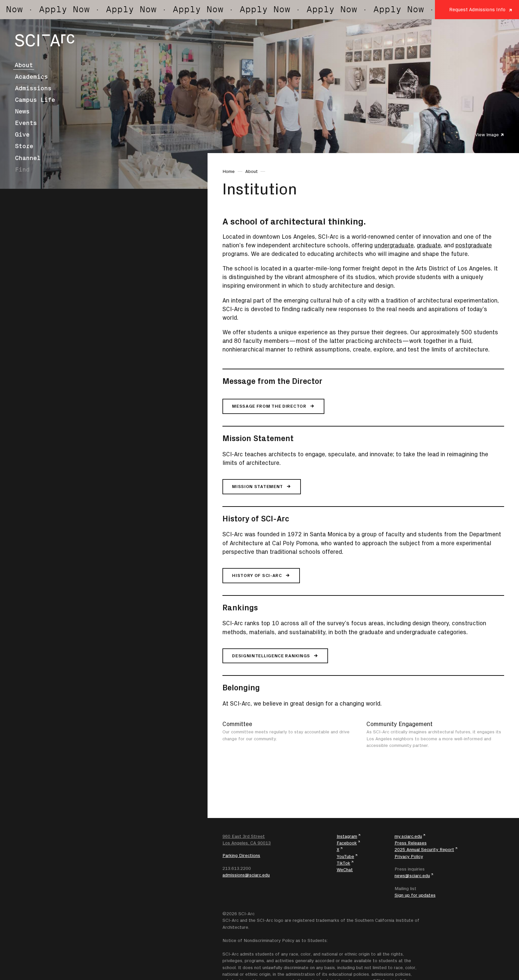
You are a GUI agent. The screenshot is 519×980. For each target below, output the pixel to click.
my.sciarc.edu (408, 836)
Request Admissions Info (477, 9)
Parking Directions (241, 855)
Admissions (33, 88)
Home (229, 171)
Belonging (241, 687)
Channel (28, 158)
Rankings (240, 607)
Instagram (347, 836)
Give (22, 135)
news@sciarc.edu (412, 876)
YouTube (345, 856)
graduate (429, 245)
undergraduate (394, 245)
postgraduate (474, 245)
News (22, 111)
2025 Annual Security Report (424, 849)
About (24, 65)
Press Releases (411, 843)
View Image (487, 135)
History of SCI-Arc (256, 518)
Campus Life (35, 100)
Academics (31, 77)
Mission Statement (258, 438)
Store (24, 146)
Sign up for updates (415, 895)
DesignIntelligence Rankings (271, 656)
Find (22, 170)
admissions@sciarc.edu (246, 875)
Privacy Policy (409, 856)
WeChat (345, 870)
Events (26, 123)
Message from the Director (272, 381)
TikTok (343, 863)
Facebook (347, 843)
